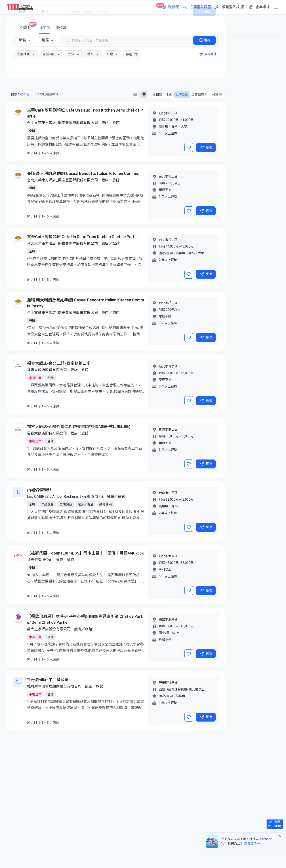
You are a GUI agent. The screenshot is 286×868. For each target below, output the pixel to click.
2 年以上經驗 (168, 260)
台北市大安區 (168, 556)
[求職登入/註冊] (230, 7)
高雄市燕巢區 (168, 619)
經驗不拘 (165, 639)
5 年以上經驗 (168, 133)
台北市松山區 (168, 113)
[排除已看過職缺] (34, 94)
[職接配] (170, 7)
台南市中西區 (168, 493)
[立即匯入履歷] (197, 7)
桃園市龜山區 (168, 430)
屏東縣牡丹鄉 (168, 683)
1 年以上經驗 (168, 197)
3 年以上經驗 (168, 386)
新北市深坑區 (168, 366)
